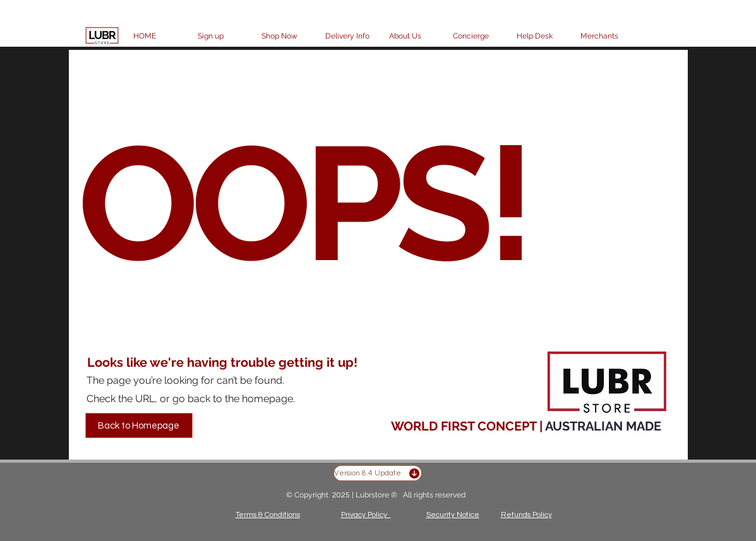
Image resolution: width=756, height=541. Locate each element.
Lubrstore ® (377, 495)
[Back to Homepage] (139, 425)
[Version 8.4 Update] (378, 473)
